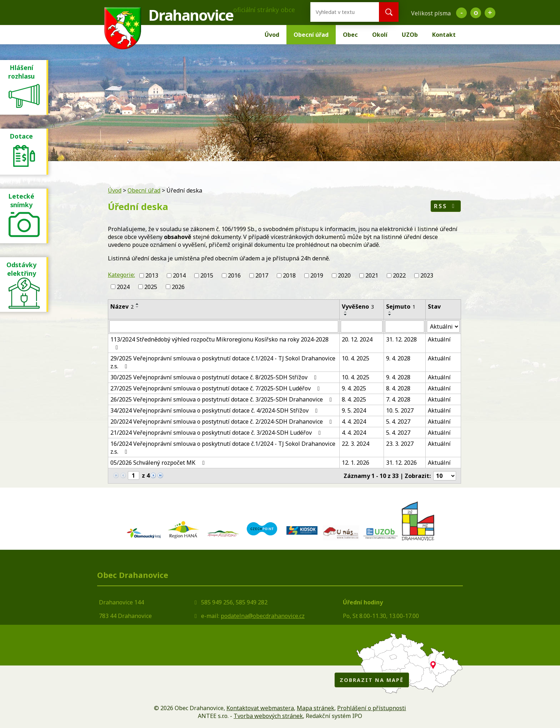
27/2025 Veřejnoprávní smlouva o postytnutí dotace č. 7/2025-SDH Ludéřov (216, 388)
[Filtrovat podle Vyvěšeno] (362, 326)
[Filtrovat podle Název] (224, 326)
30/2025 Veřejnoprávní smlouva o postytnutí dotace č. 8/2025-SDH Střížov (215, 377)
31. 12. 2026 (401, 463)
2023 (427, 275)
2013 (152, 275)
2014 (179, 275)
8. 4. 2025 (354, 399)
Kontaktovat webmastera (260, 708)
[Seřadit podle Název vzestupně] (137, 304)
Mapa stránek (316, 708)
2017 (262, 275)
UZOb (410, 35)
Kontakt (444, 35)
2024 (123, 287)
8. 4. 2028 (398, 388)
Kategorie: (121, 275)
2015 (207, 275)
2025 (151, 287)
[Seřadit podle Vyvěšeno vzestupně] (346, 312)
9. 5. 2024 (354, 410)
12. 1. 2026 (356, 463)
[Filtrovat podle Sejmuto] (405, 326)
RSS (446, 206)
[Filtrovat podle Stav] (443, 326)
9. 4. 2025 (354, 388)
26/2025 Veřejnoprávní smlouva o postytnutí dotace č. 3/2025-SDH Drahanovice (222, 399)
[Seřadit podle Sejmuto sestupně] (390, 315)
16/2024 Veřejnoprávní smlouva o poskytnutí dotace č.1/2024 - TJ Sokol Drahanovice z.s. (223, 448)
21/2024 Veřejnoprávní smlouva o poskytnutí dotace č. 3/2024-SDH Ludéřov (217, 433)
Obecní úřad (311, 35)
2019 (317, 275)
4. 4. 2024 (354, 422)
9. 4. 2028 (398, 358)
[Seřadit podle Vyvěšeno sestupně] (346, 315)
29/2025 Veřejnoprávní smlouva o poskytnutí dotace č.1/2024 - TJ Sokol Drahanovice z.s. (223, 362)
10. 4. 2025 (356, 358)
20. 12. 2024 (357, 339)
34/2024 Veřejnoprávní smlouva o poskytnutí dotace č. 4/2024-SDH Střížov (215, 410)
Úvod (272, 35)
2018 (289, 275)
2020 (344, 275)
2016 (234, 275)
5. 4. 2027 (398, 422)
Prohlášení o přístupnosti (372, 708)
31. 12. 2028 (401, 339)
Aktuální (439, 339)
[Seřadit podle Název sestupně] (137, 307)
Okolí (380, 35)
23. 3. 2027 (400, 444)
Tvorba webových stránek (268, 716)
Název (122, 306)
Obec (350, 35)
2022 (399, 275)
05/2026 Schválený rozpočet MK (159, 463)
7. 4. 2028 (398, 399)
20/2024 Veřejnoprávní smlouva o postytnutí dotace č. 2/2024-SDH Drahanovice (222, 422)
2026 (178, 287)
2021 (372, 275)
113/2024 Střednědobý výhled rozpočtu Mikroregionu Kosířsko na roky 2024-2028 (219, 343)
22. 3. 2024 (356, 444)
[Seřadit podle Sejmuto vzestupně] (390, 312)
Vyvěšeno (358, 306)
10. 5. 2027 (400, 410)
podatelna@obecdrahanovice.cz (263, 616)
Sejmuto (401, 306)
